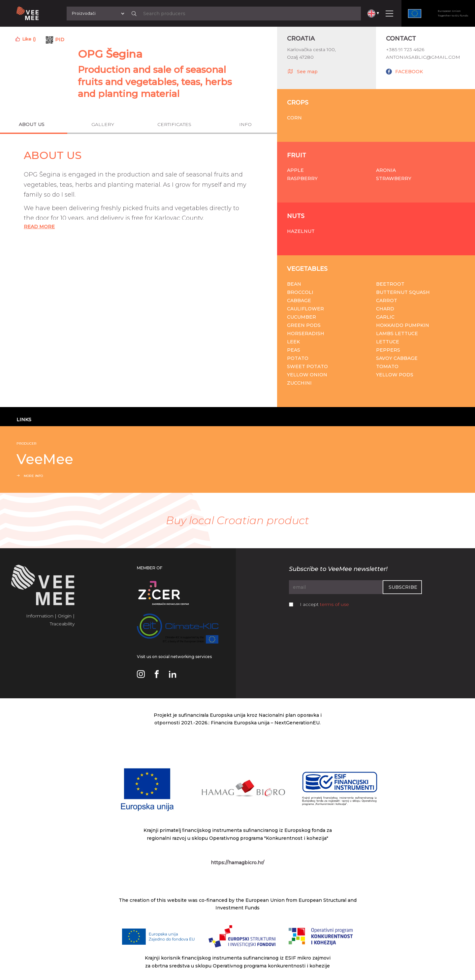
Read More (39, 227)
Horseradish (306, 333)
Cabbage (299, 300)
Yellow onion (307, 375)
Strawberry (394, 178)
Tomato (387, 366)
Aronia (386, 170)
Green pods (304, 325)
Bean (294, 284)
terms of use (334, 604)
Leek (293, 342)
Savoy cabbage (397, 358)
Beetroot (390, 284)
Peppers (388, 350)
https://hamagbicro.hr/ (237, 863)
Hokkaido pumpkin (403, 325)
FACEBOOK (409, 72)
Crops (298, 103)
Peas (294, 350)
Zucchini (299, 383)
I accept (324, 604)
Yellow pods (395, 375)
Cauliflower (305, 309)
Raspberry (302, 178)
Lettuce (388, 342)
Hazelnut (301, 231)
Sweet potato (307, 366)
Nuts (296, 216)
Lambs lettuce (397, 333)
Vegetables (307, 269)
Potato (298, 358)
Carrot (387, 300)
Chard (385, 309)
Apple (295, 170)
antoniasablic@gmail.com (423, 57)
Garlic (385, 317)
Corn (294, 118)
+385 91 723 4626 (405, 49)
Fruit (297, 155)
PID (60, 40)
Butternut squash (403, 292)
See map (302, 71)
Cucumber (301, 317)
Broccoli (300, 292)
